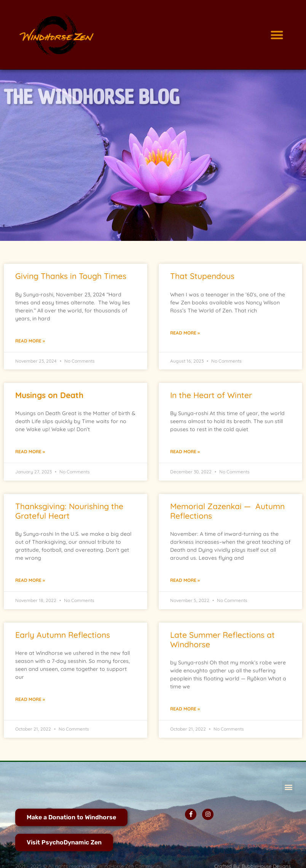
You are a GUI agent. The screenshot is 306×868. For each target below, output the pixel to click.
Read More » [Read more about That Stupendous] (185, 333)
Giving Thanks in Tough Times (71, 276)
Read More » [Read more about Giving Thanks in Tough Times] (30, 341)
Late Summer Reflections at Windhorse (222, 639)
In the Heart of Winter (211, 395)
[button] (277, 35)
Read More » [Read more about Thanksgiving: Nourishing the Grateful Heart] (30, 580)
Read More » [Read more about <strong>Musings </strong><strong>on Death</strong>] (30, 452)
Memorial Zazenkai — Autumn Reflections (227, 511)
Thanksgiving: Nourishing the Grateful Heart (69, 511)
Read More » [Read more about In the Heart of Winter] (185, 452)
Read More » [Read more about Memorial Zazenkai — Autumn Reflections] (185, 580)
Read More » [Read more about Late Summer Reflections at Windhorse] (185, 709)
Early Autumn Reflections (63, 635)
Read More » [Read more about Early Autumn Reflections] (30, 699)
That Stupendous (202, 276)
